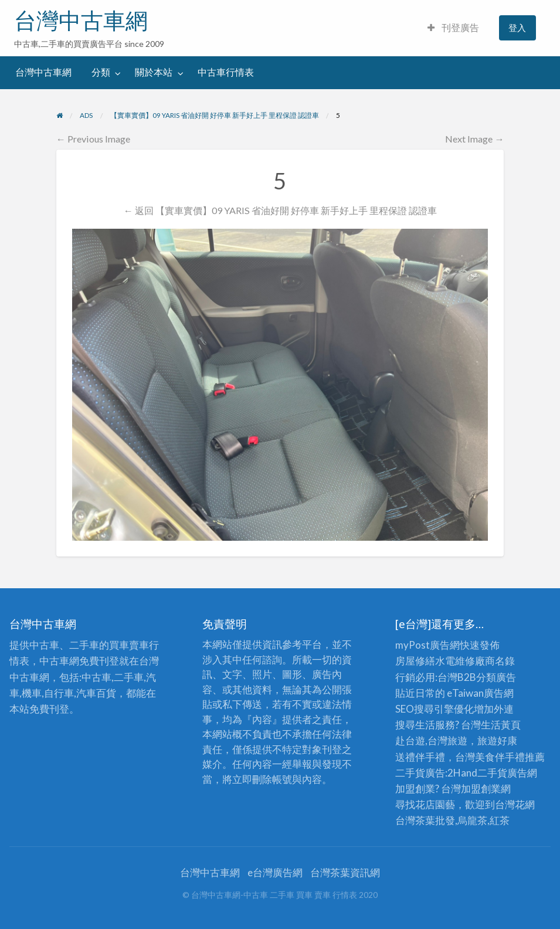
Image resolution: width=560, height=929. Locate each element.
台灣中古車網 (81, 21)
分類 (101, 72)
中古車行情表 (226, 72)
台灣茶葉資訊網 (345, 872)
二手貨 (492, 773)
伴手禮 (510, 757)
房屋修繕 (415, 661)
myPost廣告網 (427, 645)
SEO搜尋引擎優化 (435, 709)
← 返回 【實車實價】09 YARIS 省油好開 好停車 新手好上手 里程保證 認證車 (280, 210)
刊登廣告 (453, 28)
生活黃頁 (501, 725)
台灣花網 (515, 804)
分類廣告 (496, 677)
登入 (517, 28)
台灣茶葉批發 (425, 820)
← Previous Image (93, 139)
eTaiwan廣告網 (480, 693)
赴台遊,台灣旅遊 (431, 740)
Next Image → (474, 139)
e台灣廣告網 (275, 872)
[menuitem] (453, 28)
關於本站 (154, 72)
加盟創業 (481, 789)
